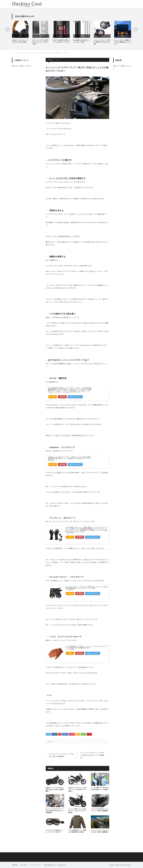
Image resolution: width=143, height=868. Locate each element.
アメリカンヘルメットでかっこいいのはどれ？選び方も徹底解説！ (61, 755)
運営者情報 (15, 865)
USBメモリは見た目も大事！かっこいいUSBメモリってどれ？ (61, 41)
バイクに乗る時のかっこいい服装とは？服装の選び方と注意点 (77, 831)
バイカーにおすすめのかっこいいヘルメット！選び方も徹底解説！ (100, 810)
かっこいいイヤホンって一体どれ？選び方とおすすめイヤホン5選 (102, 42)
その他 (82, 36)
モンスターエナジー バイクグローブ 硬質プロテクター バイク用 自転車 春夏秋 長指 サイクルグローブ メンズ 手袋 (86, 587)
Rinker (72, 533)
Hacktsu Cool (119, 865)
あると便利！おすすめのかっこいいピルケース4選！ (82, 41)
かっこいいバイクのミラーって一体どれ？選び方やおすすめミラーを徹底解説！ (92, 755)
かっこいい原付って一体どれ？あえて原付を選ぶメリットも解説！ (100, 789)
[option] (22, 32)
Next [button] (136, 29)
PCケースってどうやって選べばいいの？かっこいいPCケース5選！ (40, 42)
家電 (20, 36)
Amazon (53, 397)
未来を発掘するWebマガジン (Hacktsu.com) (55, 865)
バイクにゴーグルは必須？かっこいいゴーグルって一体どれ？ (55, 831)
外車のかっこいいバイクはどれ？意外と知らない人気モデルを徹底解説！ (55, 789)
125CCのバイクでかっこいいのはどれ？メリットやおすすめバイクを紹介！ (77, 789)
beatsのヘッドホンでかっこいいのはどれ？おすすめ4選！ (20, 41)
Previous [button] (7, 29)
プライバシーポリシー (36, 865)
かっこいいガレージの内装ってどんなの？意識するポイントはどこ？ (123, 42)
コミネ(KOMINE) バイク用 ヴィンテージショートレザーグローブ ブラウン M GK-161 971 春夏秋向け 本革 (86, 647)
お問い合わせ (24, 865)
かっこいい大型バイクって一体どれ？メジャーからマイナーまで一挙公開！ (77, 811)
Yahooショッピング (75, 397)
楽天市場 (62, 397)
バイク (57, 60)
